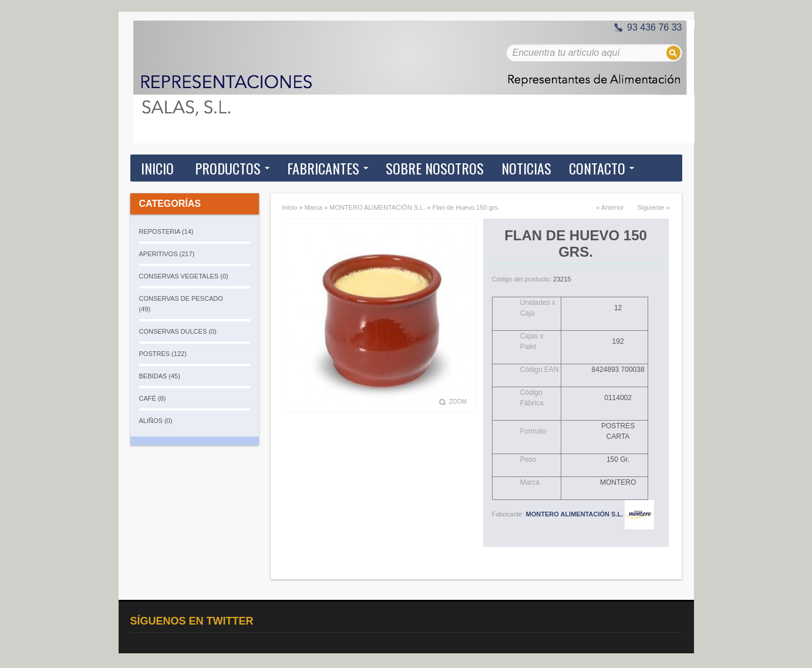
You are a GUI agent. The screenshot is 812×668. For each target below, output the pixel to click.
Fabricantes (323, 168)
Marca (313, 207)
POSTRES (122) (163, 354)
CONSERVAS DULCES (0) (178, 331)
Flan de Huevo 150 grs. (466, 207)
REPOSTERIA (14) (166, 231)
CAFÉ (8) (153, 398)
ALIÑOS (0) (156, 421)
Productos (228, 168)
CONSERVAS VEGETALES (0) (184, 276)
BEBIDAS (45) (160, 376)
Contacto (597, 168)
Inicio (157, 168)
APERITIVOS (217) (167, 254)
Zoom (458, 402)
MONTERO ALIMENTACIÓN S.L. (377, 207)
